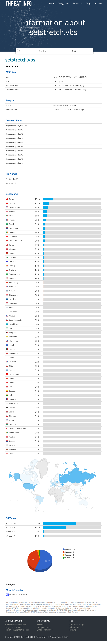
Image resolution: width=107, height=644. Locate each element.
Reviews (73, 630)
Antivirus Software (14, 621)
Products (77, 3)
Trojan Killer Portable (14, 627)
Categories (63, 3)
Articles (98, 3)
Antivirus (41, 625)
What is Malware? (45, 630)
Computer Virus (44, 627)
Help (71, 621)
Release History (76, 627)
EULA (66, 637)
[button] (82, 51)
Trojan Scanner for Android (17, 630)
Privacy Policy (56, 637)
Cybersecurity (43, 621)
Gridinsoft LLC (27, 637)
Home (51, 3)
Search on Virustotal (18, 595)
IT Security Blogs (76, 625)
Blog (88, 3)
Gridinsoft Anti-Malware (16, 625)
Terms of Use (42, 637)
